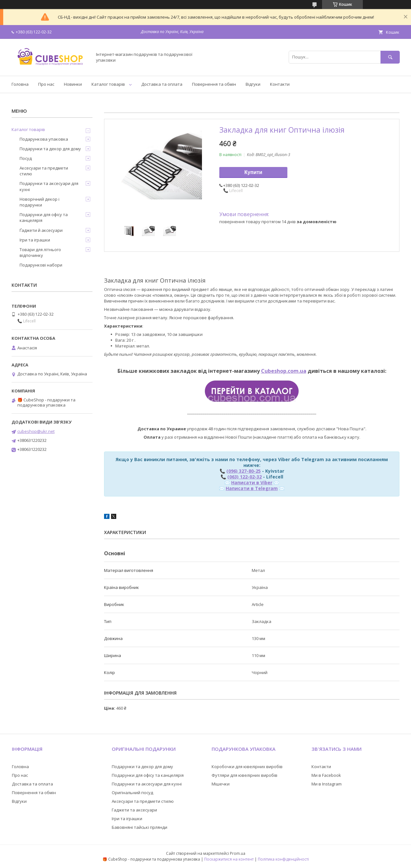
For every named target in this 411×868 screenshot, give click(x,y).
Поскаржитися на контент (229, 859)
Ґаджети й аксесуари (41, 230)
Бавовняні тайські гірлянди (140, 827)
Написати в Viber (252, 482)
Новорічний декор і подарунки (39, 202)
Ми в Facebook (326, 775)
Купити (253, 172)
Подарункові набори (41, 265)
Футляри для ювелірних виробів (245, 775)
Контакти (280, 84)
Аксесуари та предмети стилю (44, 171)
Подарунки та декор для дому (50, 149)
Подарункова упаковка (44, 139)
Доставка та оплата (162, 84)
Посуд (26, 158)
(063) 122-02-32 (245, 477)
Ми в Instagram (327, 784)
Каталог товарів (108, 84)
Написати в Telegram (252, 488)
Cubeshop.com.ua (284, 371)
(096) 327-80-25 (244, 471)
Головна (20, 84)
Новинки (73, 84)
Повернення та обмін (214, 84)
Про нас (46, 84)
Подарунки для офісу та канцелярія (44, 217)
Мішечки (221, 784)
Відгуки (253, 84)
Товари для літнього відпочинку (40, 252)
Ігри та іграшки (35, 240)
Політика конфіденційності (283, 859)
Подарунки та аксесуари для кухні (49, 186)
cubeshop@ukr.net (36, 431)
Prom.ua (238, 853)
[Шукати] (390, 57)
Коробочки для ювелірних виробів (247, 767)
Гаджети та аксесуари (134, 810)
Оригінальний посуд (132, 793)
